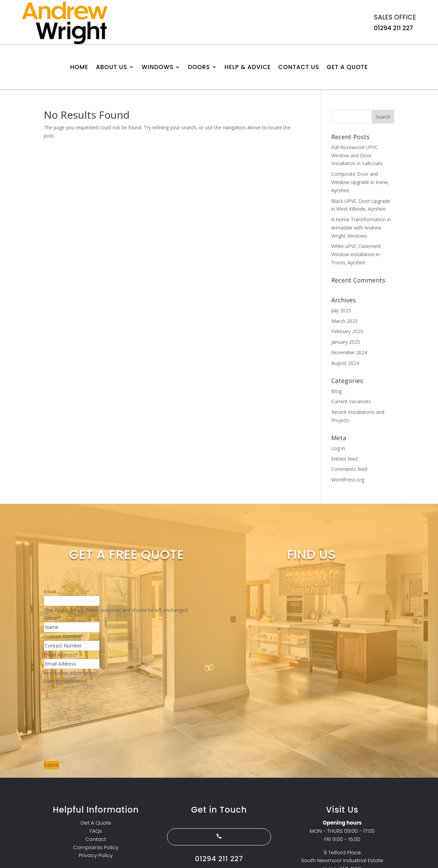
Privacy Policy (96, 855)
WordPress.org (348, 480)
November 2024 (349, 352)
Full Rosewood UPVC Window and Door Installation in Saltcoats (357, 155)
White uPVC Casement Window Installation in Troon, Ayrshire (356, 254)
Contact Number (64, 636)
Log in (338, 448)
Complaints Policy (96, 847)
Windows (158, 68)
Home (79, 68)
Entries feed (344, 459)
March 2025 (344, 321)
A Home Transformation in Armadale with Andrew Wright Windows (361, 228)
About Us (112, 68)
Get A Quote (347, 68)
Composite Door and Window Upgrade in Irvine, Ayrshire (360, 182)
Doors (199, 68)
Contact (96, 839)
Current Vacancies (351, 401)
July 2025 (341, 310)
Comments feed (349, 469)
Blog (336, 391)
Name (52, 618)
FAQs (96, 831)
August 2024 (345, 363)
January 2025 (346, 342)
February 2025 (347, 331)
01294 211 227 (393, 28)
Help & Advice (248, 68)
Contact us (299, 68)
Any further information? (71, 673)
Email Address (61, 655)
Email (50, 591)
